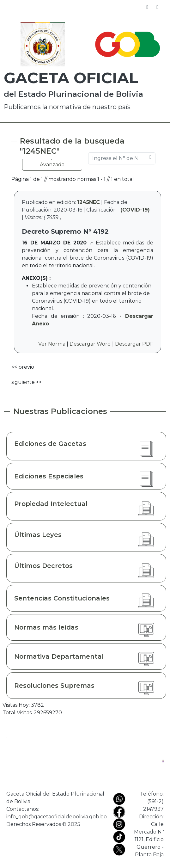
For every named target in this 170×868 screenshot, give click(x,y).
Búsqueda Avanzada (52, 161)
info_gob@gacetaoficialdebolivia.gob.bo (57, 817)
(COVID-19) (135, 210)
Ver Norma (52, 344)
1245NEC (88, 202)
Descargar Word (90, 344)
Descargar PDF (134, 344)
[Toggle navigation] (157, 7)
